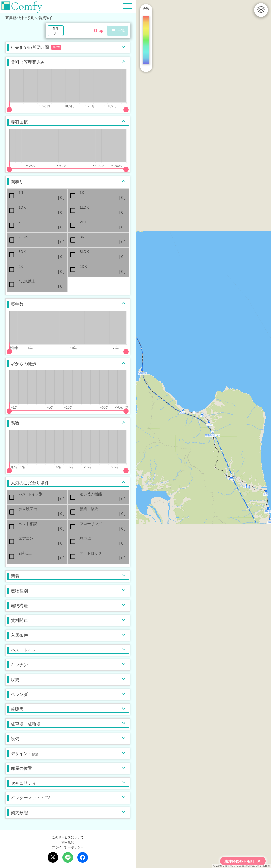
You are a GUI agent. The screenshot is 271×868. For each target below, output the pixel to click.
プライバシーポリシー (68, 847)
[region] (203, 434)
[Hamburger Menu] (127, 6)
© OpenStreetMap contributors (252, 866)
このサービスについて (68, 837)
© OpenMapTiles (223, 866)
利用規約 (68, 842)
